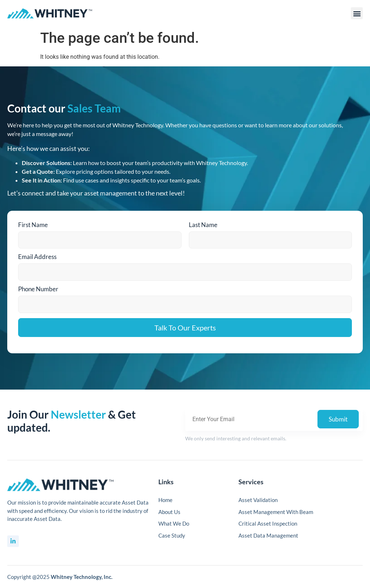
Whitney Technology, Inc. (82, 577)
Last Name (203, 225)
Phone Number (38, 289)
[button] (357, 13)
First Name (33, 225)
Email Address (37, 257)
